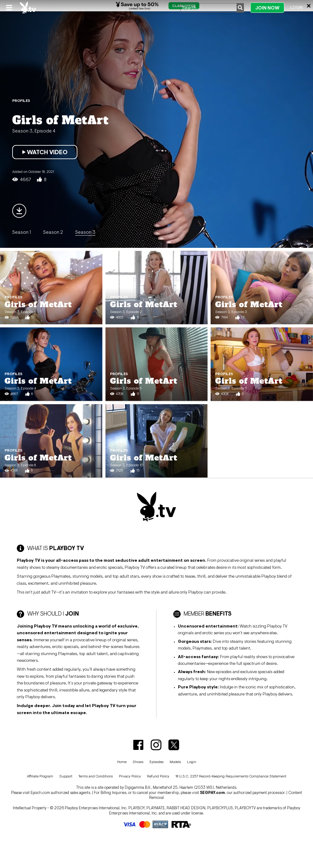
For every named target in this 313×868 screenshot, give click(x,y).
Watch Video (45, 152)
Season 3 (85, 232)
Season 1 (22, 232)
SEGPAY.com (212, 793)
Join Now (267, 8)
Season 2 (53, 232)
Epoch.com (40, 793)
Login (297, 7)
